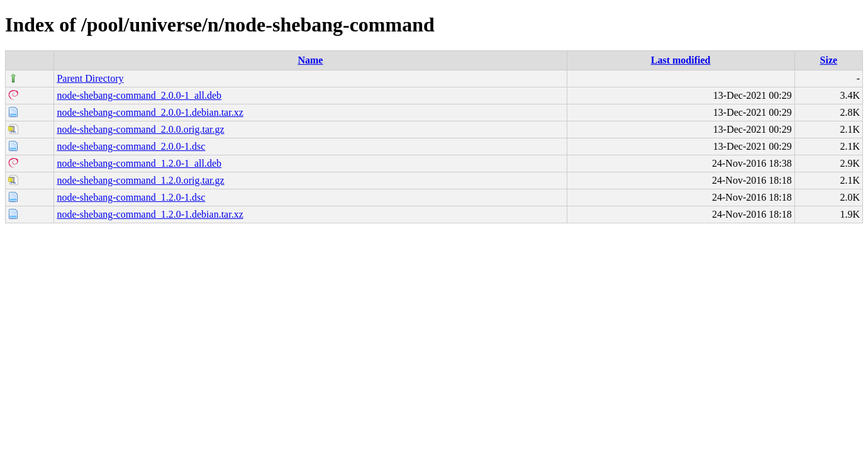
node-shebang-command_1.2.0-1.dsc (131, 197)
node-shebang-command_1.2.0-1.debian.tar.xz (150, 214)
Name (310, 60)
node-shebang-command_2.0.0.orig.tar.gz (140, 129)
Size (829, 60)
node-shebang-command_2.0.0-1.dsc (131, 146)
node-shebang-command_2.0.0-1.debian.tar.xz (150, 112)
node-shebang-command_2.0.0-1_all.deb (139, 95)
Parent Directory (90, 78)
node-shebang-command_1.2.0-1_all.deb (139, 163)
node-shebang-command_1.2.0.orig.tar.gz (140, 180)
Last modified (681, 60)
